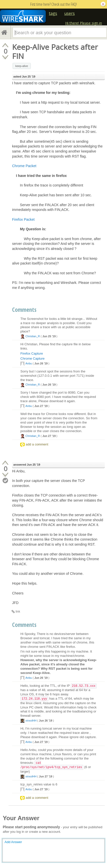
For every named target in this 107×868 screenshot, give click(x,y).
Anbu (29, 363)
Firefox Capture (32, 353)
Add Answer (13, 842)
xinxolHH (31, 721)
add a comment (37, 444)
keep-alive (22, 66)
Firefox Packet (23, 219)
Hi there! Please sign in (84, 23)
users (69, 13)
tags (53, 13)
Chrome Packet (24, 166)
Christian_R (33, 336)
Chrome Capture (32, 358)
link (18, 612)
